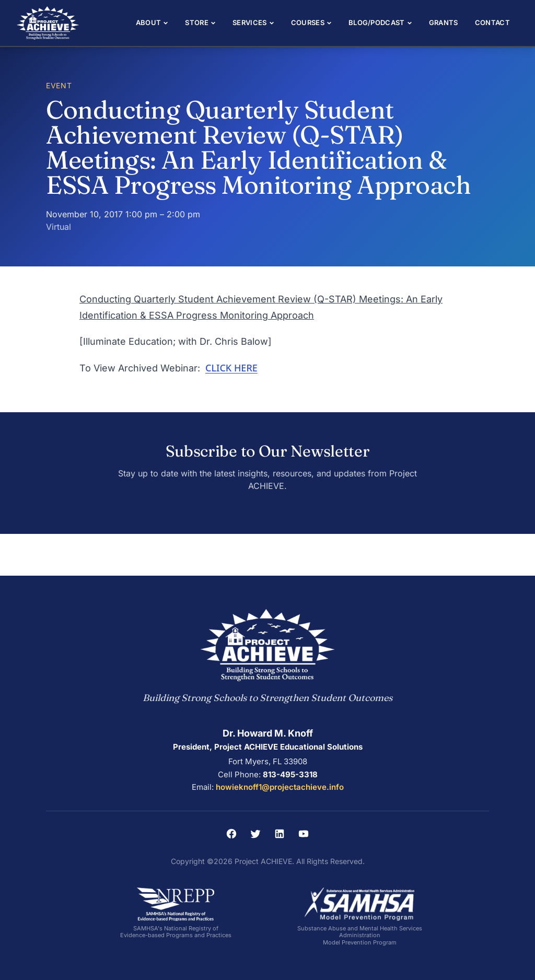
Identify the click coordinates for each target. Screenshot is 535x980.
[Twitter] (255, 834)
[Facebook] (231, 834)
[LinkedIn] (280, 834)
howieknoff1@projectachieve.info (280, 787)
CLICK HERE (231, 368)
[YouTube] (304, 834)
